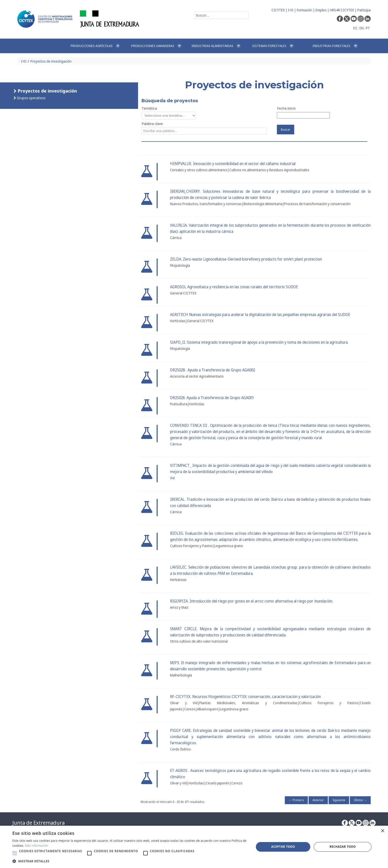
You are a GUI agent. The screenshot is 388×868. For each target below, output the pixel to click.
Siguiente (339, 800)
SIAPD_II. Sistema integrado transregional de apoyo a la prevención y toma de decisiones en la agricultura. (259, 342)
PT (368, 28)
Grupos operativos (31, 98)
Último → (360, 800)
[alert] (194, 847)
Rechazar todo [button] (343, 847)
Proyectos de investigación (51, 61)
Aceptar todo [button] (283, 847)
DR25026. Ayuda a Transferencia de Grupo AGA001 (212, 398)
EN (362, 28)
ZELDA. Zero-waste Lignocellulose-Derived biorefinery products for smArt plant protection (246, 259)
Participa (364, 10)
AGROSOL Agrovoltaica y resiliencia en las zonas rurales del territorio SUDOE (234, 287)
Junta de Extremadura (38, 823)
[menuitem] (96, 46)
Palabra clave (152, 123)
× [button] (382, 831)
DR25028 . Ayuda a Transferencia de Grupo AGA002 (213, 370)
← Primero (296, 800)
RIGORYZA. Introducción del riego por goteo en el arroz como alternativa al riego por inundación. (252, 601)
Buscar (286, 130)
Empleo (321, 10)
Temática (149, 108)
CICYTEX (278, 10)
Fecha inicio (286, 108)
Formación (304, 10)
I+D (291, 10)
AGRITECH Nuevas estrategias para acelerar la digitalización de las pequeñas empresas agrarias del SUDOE (260, 315)
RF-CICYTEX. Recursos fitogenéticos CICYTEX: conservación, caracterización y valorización (245, 697)
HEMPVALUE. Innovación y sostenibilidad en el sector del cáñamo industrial (233, 164)
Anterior (318, 800)
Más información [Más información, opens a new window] (37, 846)
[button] (15, 853)
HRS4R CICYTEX (342, 10)
